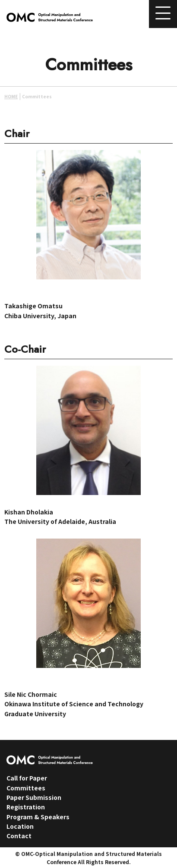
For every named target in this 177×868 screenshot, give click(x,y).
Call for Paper (27, 778)
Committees (26, 788)
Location (20, 826)
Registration (26, 807)
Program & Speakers (38, 817)
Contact (19, 836)
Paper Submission (34, 797)
